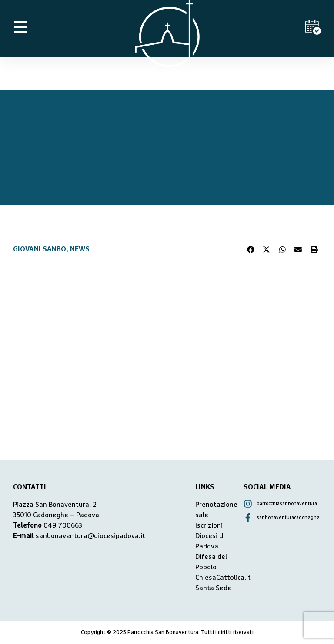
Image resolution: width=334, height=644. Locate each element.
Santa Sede (213, 588)
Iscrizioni (209, 525)
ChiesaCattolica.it (223, 578)
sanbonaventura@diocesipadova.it (90, 536)
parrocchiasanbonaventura (287, 504)
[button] (251, 249)
